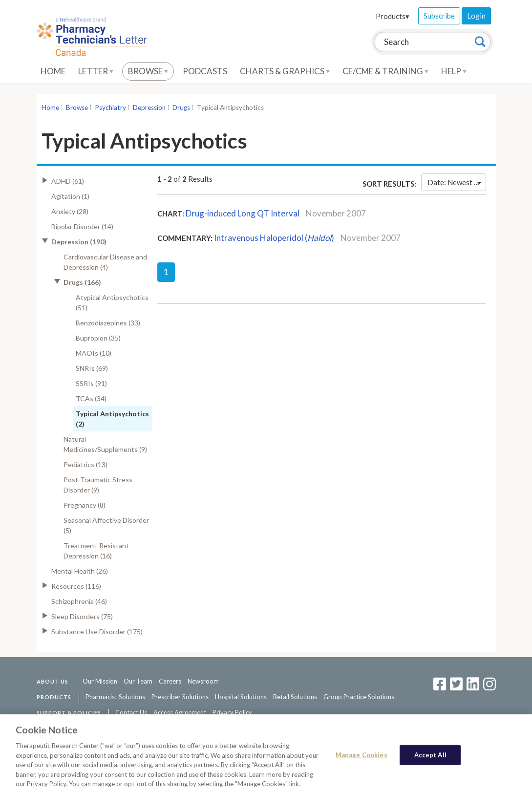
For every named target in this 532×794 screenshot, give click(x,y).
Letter (96, 71)
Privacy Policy (232, 712)
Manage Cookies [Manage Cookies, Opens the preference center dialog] (362, 758)
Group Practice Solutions (359, 697)
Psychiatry (110, 107)
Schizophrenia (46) (79, 601)
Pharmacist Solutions (115, 697)
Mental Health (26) (80, 571)
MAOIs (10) (94, 353)
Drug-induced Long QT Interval (243, 213)
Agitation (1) (70, 196)
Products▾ (393, 16)
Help (454, 71)
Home (53, 71)
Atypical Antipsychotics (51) (112, 302)
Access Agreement (180, 712)
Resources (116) (76, 586)
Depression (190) (79, 242)
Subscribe (439, 16)
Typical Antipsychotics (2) (112, 419)
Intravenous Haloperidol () (274, 238)
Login (476, 16)
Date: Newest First (457, 182)
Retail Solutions (295, 697)
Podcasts (205, 71)
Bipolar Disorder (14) (82, 226)
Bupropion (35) (98, 338)
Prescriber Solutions (180, 697)
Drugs (181, 107)
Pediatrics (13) (85, 464)
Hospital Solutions (241, 697)
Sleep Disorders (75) (82, 616)
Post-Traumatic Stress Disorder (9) (98, 485)
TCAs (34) (91, 398)
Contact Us (131, 712)
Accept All (430, 758)
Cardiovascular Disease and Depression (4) (105, 262)
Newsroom (203, 681)
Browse (148, 71)
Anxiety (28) (70, 211)
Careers (170, 681)
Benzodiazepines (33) (108, 323)
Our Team (138, 681)
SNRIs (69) (92, 368)
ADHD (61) (68, 181)
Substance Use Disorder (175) (97, 632)
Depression (149, 107)
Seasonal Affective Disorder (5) (106, 525)
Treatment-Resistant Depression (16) (96, 551)
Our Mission (100, 681)
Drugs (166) (82, 282)
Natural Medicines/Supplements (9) (105, 444)
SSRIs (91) (91, 383)
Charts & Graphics (285, 71)
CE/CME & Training (385, 71)
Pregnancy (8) (85, 505)
